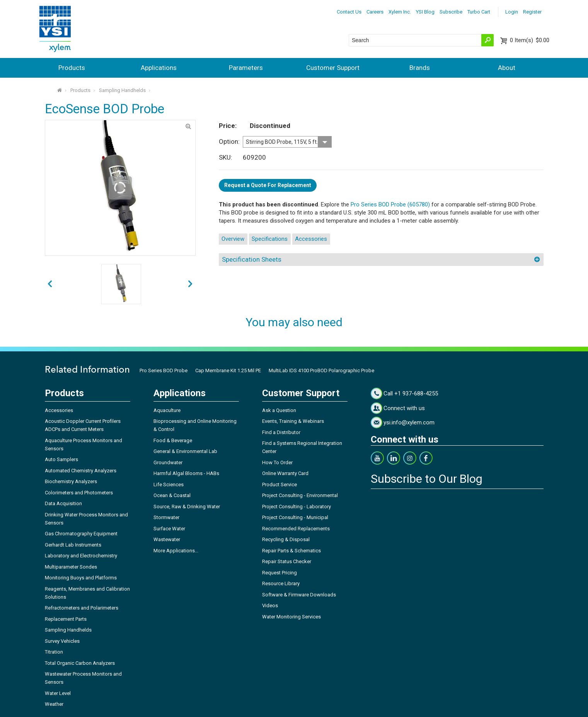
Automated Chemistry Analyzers (81, 471)
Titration (54, 652)
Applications (159, 68)
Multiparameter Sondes (71, 567)
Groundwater (168, 462)
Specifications (270, 239)
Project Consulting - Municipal (295, 517)
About (507, 68)
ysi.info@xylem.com (409, 422)
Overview (233, 239)
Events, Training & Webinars (293, 421)
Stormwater (166, 517)
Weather (54, 704)
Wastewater (167, 539)
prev (190, 284)
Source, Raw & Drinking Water (187, 507)
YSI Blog (425, 12)
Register (532, 12)
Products (72, 68)
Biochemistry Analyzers (71, 481)
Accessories (311, 239)
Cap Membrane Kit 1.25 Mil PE (228, 370)
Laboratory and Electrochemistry (81, 556)
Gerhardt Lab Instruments (73, 545)
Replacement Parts (66, 619)
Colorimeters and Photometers (79, 493)
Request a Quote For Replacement (268, 185)
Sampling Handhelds (122, 90)
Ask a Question (279, 410)
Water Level (58, 693)
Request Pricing (280, 573)
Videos (270, 605)
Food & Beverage (173, 440)
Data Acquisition (63, 503)
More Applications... (176, 551)
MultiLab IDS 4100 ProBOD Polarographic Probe (321, 370)
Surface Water (169, 529)
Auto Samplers (61, 459)
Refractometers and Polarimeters (82, 608)
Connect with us (404, 408)
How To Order (277, 462)
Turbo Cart (479, 12)
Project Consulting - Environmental (300, 495)
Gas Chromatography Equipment (81, 534)
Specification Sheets (252, 259)
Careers (375, 12)
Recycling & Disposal (286, 539)
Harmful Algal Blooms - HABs (186, 473)
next (50, 284)
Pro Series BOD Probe (164, 370)
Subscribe (451, 12)
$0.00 (530, 40)
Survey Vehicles (62, 641)
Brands (420, 68)
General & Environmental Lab (185, 451)
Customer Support (333, 68)
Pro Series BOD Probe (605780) (390, 204)
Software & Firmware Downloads (299, 595)
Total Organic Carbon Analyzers (80, 663)
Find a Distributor (281, 432)
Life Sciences (169, 485)
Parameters (246, 68)
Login (512, 12)
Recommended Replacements (296, 529)
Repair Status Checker (287, 561)
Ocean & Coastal (172, 495)
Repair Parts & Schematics (291, 551)
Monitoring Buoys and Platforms (81, 578)
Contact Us (349, 12)
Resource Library (281, 583)
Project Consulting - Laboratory (297, 507)
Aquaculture (167, 410)
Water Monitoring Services (291, 617)
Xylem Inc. (400, 12)
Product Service (280, 485)
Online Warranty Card (285, 473)
